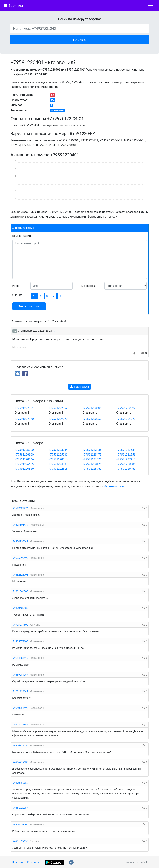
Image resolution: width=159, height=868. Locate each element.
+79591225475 (92, 454)
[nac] (151, 5)
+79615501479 (20, 525)
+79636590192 (20, 558)
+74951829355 (20, 841)
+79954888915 (20, 658)
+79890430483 (20, 608)
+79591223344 (58, 450)
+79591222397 (126, 408)
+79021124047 (20, 691)
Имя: (16, 286)
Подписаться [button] (79, 387)
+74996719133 (20, 745)
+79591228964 (24, 459)
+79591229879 (58, 419)
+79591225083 (58, 454)
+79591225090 (24, 450)
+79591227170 (24, 419)
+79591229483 (126, 469)
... (54, 331)
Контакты (33, 862)
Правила (18, 862)
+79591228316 (58, 459)
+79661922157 (20, 808)
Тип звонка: (88, 286)
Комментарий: (22, 236)
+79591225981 (92, 469)
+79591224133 (58, 464)
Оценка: (18, 295)
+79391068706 (20, 591)
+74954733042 (20, 541)
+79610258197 (20, 708)
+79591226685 (24, 464)
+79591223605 (92, 408)
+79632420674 (20, 508)
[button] (80, 40)
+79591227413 (126, 459)
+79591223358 (92, 419)
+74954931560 (20, 824)
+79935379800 (20, 625)
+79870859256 (20, 783)
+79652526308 (20, 575)
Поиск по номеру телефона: (79, 19)
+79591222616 (58, 469)
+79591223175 (92, 464)
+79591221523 (92, 459)
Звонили (13, 5)
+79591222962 (58, 408)
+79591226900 (24, 454)
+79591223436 (92, 450)
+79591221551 (126, 454)
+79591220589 (24, 469)
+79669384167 (20, 675)
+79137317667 (20, 725)
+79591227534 (126, 450)
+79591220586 (126, 464)
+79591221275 (126, 419)
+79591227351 (24, 408)
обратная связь (113, 486)
